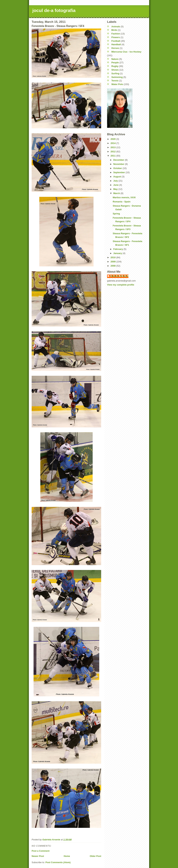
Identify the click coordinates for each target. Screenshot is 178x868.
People (115, 63)
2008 (113, 266)
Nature (115, 59)
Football (116, 41)
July (116, 181)
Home (67, 856)
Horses (115, 48)
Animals (116, 27)
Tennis (115, 81)
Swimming (117, 77)
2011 (113, 156)
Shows (115, 70)
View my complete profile (121, 285)
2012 (113, 152)
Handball (116, 44)
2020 (113, 139)
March (117, 193)
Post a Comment (41, 851)
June (116, 185)
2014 (113, 143)
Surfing (115, 73)
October (118, 168)
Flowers (116, 37)
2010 (113, 257)
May (116, 189)
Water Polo (117, 84)
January (118, 253)
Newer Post (38, 856)
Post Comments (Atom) (58, 862)
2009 (113, 262)
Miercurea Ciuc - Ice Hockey (126, 52)
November (119, 164)
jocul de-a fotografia (54, 10)
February (118, 249)
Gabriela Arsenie (120, 276)
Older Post (95, 856)
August (118, 177)
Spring (116, 214)
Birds (114, 30)
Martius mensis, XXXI (124, 197)
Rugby (115, 66)
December (119, 160)
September (120, 172)
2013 (113, 147)
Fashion (116, 34)
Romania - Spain (122, 202)
